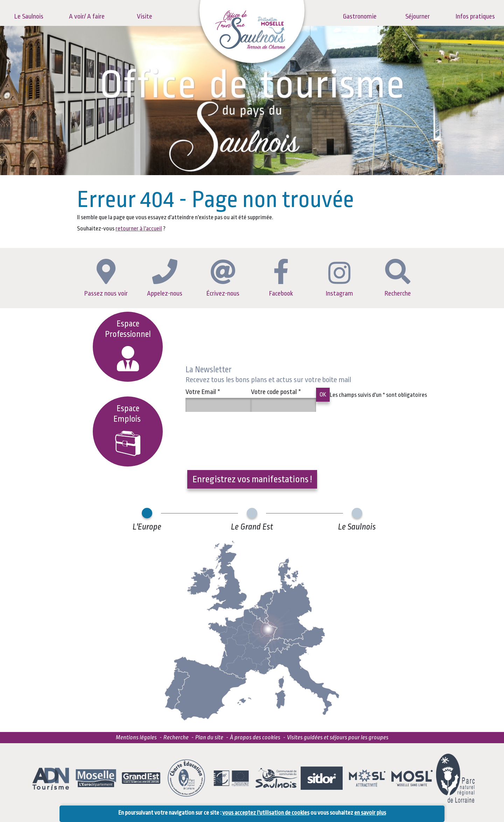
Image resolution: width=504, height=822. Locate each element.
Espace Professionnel (128, 345)
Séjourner (418, 16)
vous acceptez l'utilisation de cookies (266, 813)
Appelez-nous (165, 278)
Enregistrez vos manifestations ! (252, 479)
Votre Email (203, 392)
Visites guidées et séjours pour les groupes (338, 737)
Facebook (281, 278)
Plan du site (209, 737)
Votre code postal (276, 392)
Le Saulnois (29, 16)
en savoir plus (370, 813)
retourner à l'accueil (139, 229)
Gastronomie (360, 16)
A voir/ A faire (87, 16)
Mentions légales (136, 737)
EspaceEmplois (128, 430)
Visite (145, 16)
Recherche (398, 278)
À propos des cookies (255, 737)
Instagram (339, 279)
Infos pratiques (475, 16)
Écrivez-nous (223, 278)
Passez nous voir (106, 278)
